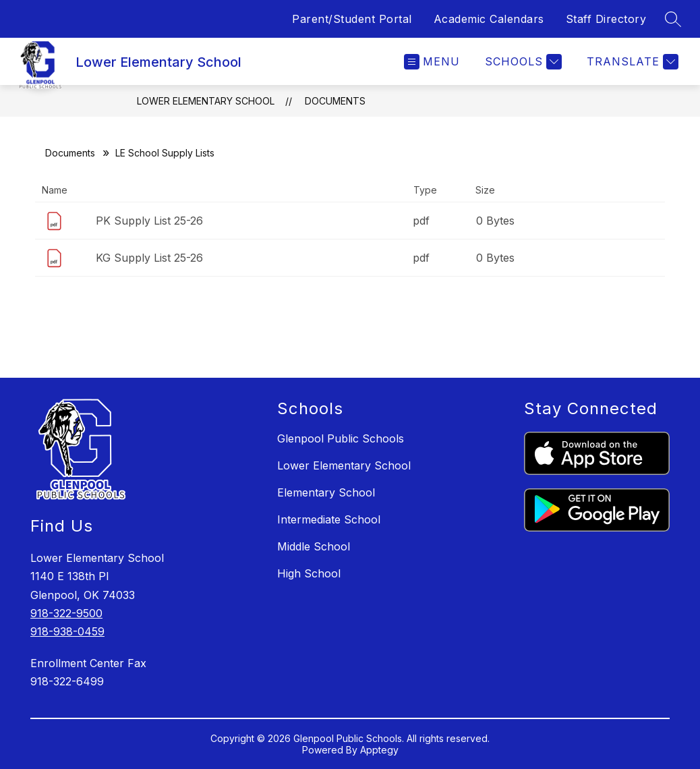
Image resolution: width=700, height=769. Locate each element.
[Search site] (673, 19)
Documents (335, 101)
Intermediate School (329, 519)
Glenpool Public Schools (341, 438)
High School (309, 573)
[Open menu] (432, 62)
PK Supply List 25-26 (149, 221)
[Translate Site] (631, 62)
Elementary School (326, 492)
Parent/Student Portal (352, 19)
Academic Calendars (489, 19)
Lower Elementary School (206, 101)
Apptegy (379, 750)
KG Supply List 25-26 (149, 258)
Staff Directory (606, 19)
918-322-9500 (66, 613)
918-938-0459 (67, 631)
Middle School (314, 546)
